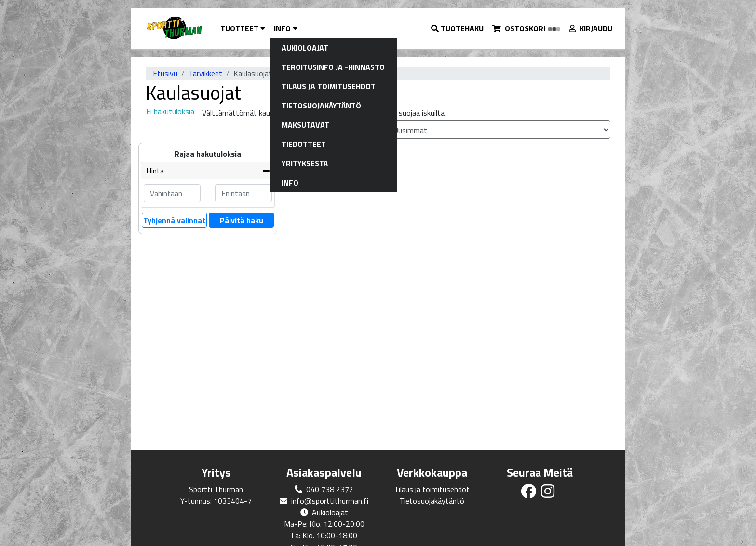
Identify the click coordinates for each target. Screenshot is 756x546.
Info (286, 28)
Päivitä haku (242, 220)
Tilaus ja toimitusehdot (432, 489)
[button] (458, 28)
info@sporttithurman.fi (330, 501)
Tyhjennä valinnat (174, 220)
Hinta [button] (155, 171)
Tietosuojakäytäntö (432, 501)
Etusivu (165, 73)
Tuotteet (243, 28)
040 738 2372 (330, 489)
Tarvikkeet (205, 73)
